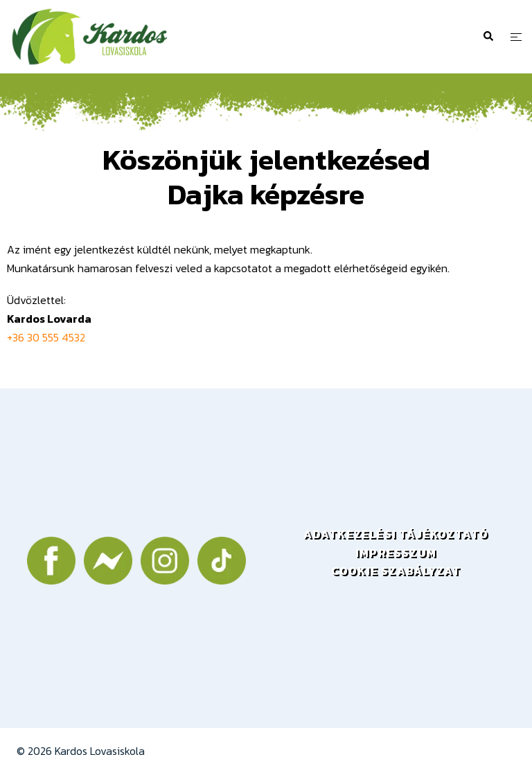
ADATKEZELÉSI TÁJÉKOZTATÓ (396, 534)
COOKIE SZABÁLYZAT (396, 571)
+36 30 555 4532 (46, 337)
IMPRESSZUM (396, 553)
